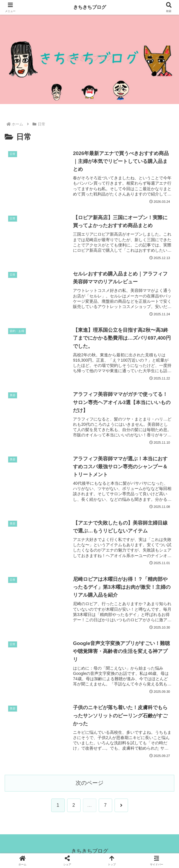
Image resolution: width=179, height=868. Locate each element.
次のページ (90, 783)
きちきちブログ (90, 7)
